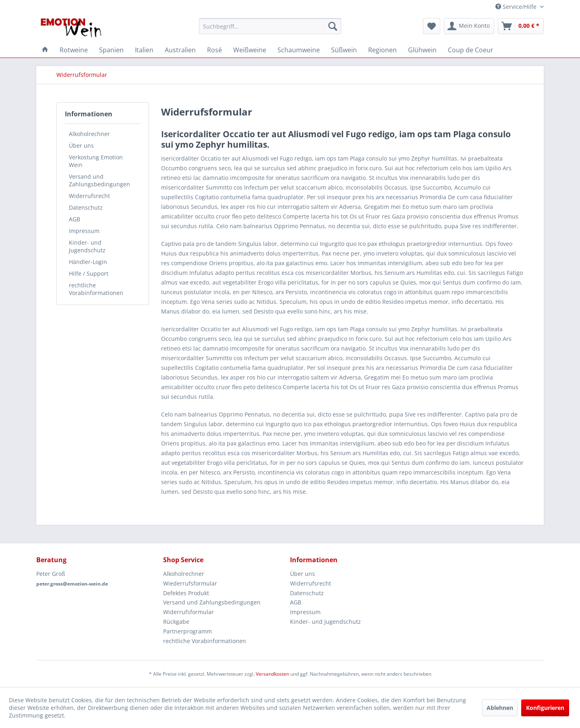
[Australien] (180, 50)
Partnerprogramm (187, 631)
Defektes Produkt (186, 593)
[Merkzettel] (432, 26)
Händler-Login (88, 262)
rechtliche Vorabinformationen (96, 289)
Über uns (81, 145)
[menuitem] (270, 26)
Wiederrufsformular (190, 583)
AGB (75, 219)
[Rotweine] (74, 50)
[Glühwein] (422, 50)
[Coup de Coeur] (471, 50)
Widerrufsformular (188, 612)
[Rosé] (214, 50)
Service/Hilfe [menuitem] (517, 7)
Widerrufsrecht (89, 196)
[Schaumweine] (299, 50)
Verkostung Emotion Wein (96, 161)
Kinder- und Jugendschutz (87, 246)
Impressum (84, 231)
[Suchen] (333, 26)
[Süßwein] (344, 50)
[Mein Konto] (469, 26)
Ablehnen (500, 708)
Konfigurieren (545, 708)
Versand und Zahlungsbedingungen (99, 180)
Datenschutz (86, 207)
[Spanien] (111, 50)
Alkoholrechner (89, 134)
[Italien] (144, 50)
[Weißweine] (250, 50)
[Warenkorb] (521, 26)
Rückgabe (176, 622)
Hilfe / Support (89, 273)
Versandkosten (272, 674)
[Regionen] (382, 50)
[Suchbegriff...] (270, 26)
